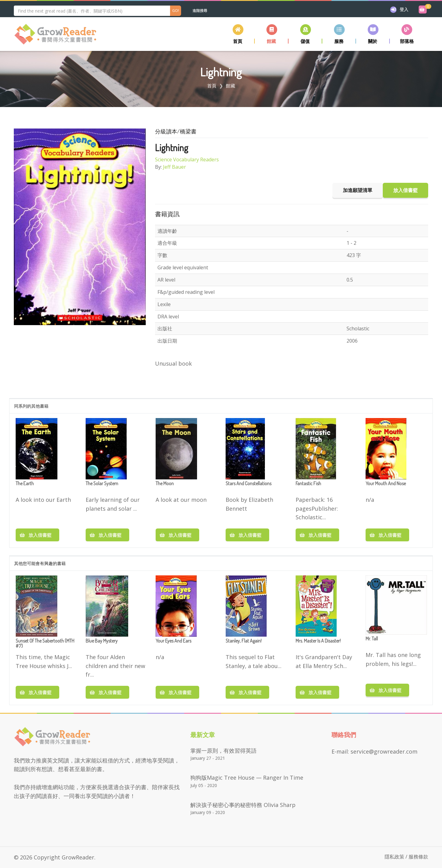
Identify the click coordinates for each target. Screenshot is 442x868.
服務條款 (418, 857)
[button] (272, 34)
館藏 (231, 86)
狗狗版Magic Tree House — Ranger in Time (247, 778)
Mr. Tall (372, 639)
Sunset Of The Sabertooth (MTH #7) (45, 644)
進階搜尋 (200, 11)
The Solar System (102, 484)
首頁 (212, 86)
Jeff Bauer (174, 167)
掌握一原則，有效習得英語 (223, 751)
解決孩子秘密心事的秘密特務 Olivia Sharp (243, 805)
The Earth (25, 484)
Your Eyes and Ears (173, 641)
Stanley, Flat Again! (244, 641)
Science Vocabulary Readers (187, 159)
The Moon (165, 484)
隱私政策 (394, 857)
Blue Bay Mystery (102, 641)
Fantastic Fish (308, 484)
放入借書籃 (37, 535)
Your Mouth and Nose (386, 484)
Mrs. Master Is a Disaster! (318, 641)
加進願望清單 (358, 190)
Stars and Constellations (248, 484)
